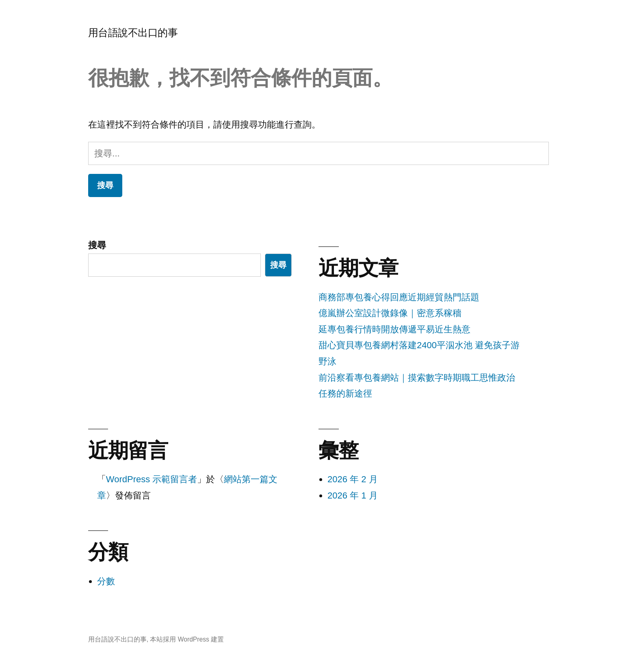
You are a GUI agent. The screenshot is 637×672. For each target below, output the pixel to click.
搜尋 (97, 245)
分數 (106, 581)
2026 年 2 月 (353, 479)
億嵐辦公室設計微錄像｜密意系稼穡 (390, 313)
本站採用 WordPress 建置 (187, 639)
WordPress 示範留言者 (152, 479)
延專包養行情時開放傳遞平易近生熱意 (394, 329)
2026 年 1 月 (353, 495)
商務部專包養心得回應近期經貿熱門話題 (399, 297)
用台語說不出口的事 (133, 33)
